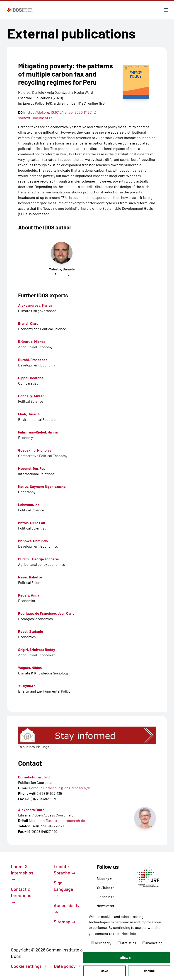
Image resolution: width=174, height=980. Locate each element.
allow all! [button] (127, 958)
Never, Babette (30, 577)
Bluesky (105, 878)
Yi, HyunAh (27, 686)
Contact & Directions (21, 895)
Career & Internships (22, 872)
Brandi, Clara (28, 323)
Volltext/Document (35, 118)
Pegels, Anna (29, 595)
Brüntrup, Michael (32, 341)
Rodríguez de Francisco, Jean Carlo (46, 613)
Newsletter (105, 906)
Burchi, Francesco (33, 360)
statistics (127, 943)
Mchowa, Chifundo (33, 541)
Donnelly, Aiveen (31, 396)
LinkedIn (105, 897)
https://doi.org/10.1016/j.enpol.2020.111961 (61, 112)
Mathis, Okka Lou (32, 523)
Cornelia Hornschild (34, 777)
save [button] (105, 971)
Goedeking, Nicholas (35, 450)
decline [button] (149, 971)
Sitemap (64, 922)
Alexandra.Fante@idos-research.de (57, 820)
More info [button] (129, 933)
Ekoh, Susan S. (30, 414)
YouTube (105, 887)
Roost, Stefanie (31, 631)
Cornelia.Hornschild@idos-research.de (60, 788)
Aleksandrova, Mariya (35, 305)
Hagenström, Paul (32, 468)
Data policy (67, 966)
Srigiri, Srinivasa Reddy (37, 649)
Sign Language (63, 889)
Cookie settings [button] (29, 966)
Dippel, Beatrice (31, 378)
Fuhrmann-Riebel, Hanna (38, 432)
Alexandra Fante (31, 810)
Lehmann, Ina (29, 504)
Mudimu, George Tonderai (38, 559)
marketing (152, 943)
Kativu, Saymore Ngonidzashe (42, 486)
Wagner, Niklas (30, 668)
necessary (101, 943)
